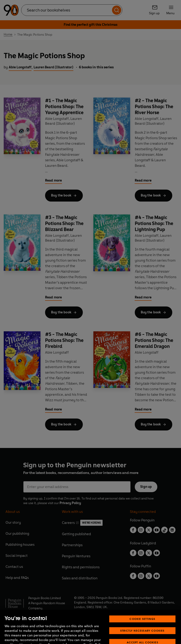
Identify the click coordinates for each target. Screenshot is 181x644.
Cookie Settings (142, 625)
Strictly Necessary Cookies (142, 637)
